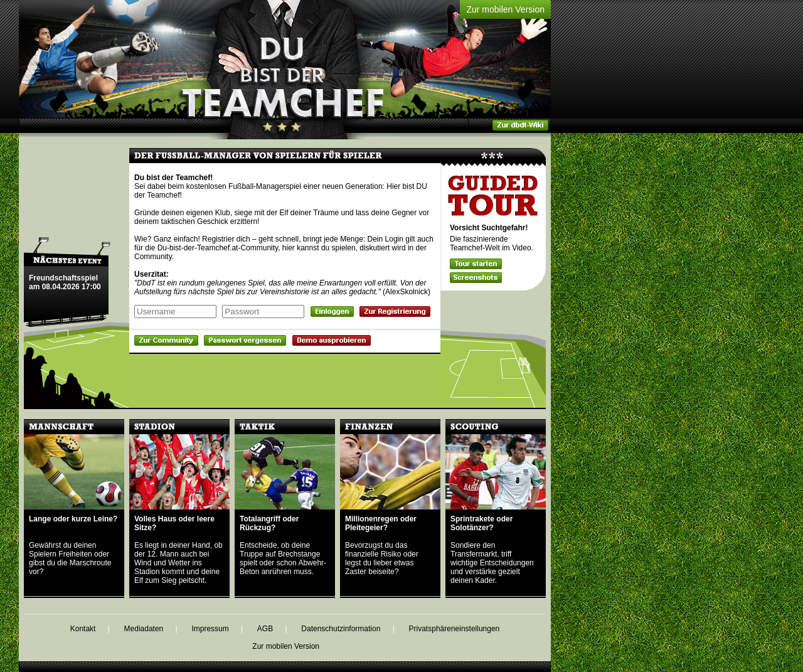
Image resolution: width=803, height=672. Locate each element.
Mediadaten (144, 629)
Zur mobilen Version (505, 9)
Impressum (210, 629)
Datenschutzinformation (341, 629)
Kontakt (83, 629)
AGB (265, 629)
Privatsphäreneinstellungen (455, 629)
